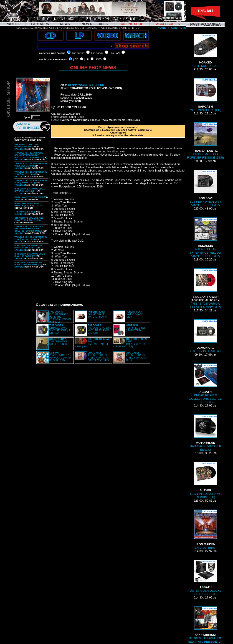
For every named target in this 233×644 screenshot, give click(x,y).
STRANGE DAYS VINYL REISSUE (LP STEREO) (60, 329)
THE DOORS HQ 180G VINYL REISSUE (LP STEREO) (99, 329)
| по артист (78, 53)
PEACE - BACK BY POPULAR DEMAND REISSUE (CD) (60, 356)
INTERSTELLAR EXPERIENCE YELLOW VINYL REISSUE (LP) (206, 238)
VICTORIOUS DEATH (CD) (205, 336)
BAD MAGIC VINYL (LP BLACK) (206, 433)
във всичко (58, 53)
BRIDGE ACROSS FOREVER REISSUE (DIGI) (205, 141)
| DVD (98, 59)
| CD (76, 59)
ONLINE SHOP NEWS (93, 68)
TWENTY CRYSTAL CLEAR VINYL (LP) (130, 343)
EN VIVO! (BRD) (205, 529)
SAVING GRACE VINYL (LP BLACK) (97, 314)
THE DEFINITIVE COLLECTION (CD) (59, 342)
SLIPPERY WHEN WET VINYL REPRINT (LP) (205, 188)
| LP (87, 59)
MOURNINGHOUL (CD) (205, 95)
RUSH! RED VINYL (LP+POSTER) (136, 328)
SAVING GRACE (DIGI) (135, 314)
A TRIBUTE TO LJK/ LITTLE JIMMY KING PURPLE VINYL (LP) (98, 356)
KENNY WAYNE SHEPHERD (86, 85)
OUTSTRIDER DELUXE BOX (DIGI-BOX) (205, 578)
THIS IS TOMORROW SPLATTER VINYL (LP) (206, 289)
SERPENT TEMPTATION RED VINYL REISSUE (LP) (205, 625)
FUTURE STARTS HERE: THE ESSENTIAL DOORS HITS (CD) (60, 317)
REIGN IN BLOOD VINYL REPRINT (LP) (205, 480)
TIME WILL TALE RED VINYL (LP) (93, 343)
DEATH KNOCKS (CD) (205, 51)
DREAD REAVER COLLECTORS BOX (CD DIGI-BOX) (206, 384)
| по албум (97, 53)
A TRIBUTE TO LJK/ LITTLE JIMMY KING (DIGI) (136, 356)
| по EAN (115, 53)
